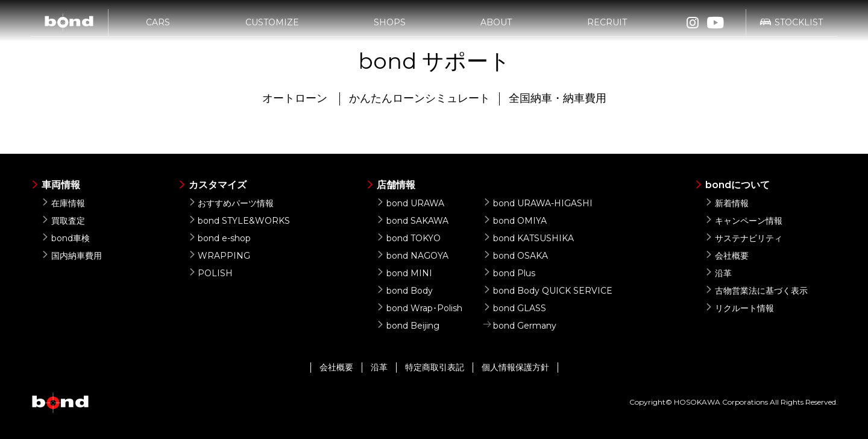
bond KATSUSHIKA (528, 238)
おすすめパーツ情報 (231, 203)
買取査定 (63, 221)
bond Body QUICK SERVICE (548, 291)
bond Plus (509, 273)
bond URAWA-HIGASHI (538, 203)
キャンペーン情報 (744, 221)
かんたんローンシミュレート (420, 98)
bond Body (404, 291)
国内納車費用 (71, 256)
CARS (158, 28)
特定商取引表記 (435, 367)
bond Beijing (408, 326)
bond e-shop (220, 238)
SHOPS (390, 28)
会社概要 (727, 256)
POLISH (211, 273)
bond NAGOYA (412, 256)
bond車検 (65, 238)
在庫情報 (63, 203)
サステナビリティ (744, 238)
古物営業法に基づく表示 (756, 291)
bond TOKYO (408, 238)
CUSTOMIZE (272, 28)
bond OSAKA (515, 256)
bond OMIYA (515, 221)
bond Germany (520, 326)
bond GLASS (514, 308)
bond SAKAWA (412, 221)
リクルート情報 (739, 308)
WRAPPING (219, 256)
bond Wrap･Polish (419, 308)
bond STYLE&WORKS (239, 221)
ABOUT (496, 28)
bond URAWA (410, 203)
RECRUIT (607, 28)
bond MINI (404, 273)
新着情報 (727, 203)
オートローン (295, 98)
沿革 (718, 273)
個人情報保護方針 (515, 367)
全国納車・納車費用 (558, 98)
